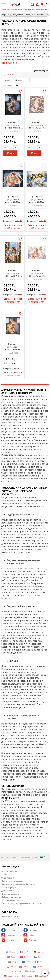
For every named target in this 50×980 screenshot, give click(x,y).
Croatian (25, 957)
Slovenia (38, 967)
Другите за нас (8, 891)
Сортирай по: (7, 80)
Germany (39, 952)
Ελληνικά (11, 952)
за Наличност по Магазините (13, 227)
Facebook (8, 930)
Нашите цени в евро (10, 871)
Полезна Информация (11, 917)
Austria (12, 957)
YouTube (8, 940)
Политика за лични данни (12, 881)
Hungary (13, 962)
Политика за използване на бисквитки (18, 884)
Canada (27, 976)
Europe (27, 962)
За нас (4, 875)
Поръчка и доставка (10, 894)
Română (25, 952)
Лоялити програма (9, 887)
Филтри (9, 75)
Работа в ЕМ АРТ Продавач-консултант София (21, 904)
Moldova (41, 976)
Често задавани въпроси (12, 900)
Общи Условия (8, 878)
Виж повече (9, 63)
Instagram (8, 935)
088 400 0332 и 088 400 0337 (38, 10)
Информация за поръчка (12, 897)
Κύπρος (16, 971)
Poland (11, 967)
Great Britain (32, 971)
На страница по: (8, 85)
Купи (10, 153)
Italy (38, 962)
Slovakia (24, 967)
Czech (38, 957)
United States (11, 976)
